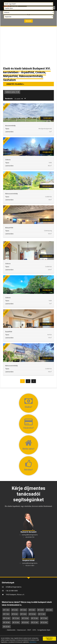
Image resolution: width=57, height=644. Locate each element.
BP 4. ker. (32, 610)
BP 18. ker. (7, 622)
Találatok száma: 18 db (12, 92)
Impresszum (21, 630)
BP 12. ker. (7, 618)
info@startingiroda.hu (14, 587)
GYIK (34, 630)
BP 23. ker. (7, 627)
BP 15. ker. (35, 618)
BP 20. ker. (25, 622)
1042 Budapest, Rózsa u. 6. (15, 594)
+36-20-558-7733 (30, 537)
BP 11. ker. (42, 614)
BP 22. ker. (44, 622)
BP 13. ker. (16, 618)
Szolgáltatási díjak (44, 630)
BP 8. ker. (15, 614)
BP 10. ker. (32, 614)
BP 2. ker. (15, 610)
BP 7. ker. (6, 614)
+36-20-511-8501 (30, 566)
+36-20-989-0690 (12, 591)
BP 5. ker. (41, 610)
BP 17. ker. (44, 618)
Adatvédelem (33, 642)
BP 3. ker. (23, 610)
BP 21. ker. (35, 622)
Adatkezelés (11, 630)
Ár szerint (18, 99)
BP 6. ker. (49, 610)
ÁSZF (29, 630)
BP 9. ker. (23, 614)
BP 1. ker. (6, 610)
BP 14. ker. (25, 618)
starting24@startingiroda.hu (30, 535)
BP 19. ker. (16, 622)
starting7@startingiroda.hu (30, 563)
